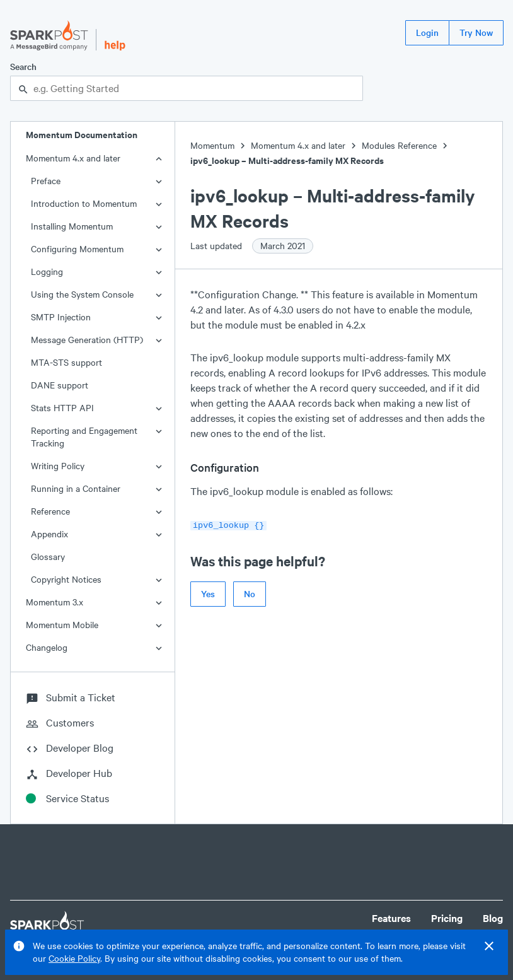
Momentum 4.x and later (73, 158)
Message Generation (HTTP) (87, 340)
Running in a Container (76, 488)
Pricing (447, 918)
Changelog (47, 647)
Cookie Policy (74, 958)
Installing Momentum (72, 226)
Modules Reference (399, 145)
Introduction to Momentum (84, 203)
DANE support (60, 385)
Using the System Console (82, 294)
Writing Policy (58, 466)
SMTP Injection (61, 317)
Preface (46, 181)
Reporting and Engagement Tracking (84, 437)
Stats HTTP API (62, 408)
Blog (493, 918)
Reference (50, 511)
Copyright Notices (66, 579)
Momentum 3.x (55, 602)
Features (391, 918)
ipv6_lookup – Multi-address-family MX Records (287, 160)
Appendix (49, 534)
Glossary (48, 557)
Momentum (212, 145)
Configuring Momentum (77, 249)
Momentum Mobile (62, 625)
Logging (47, 271)
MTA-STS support (66, 362)
